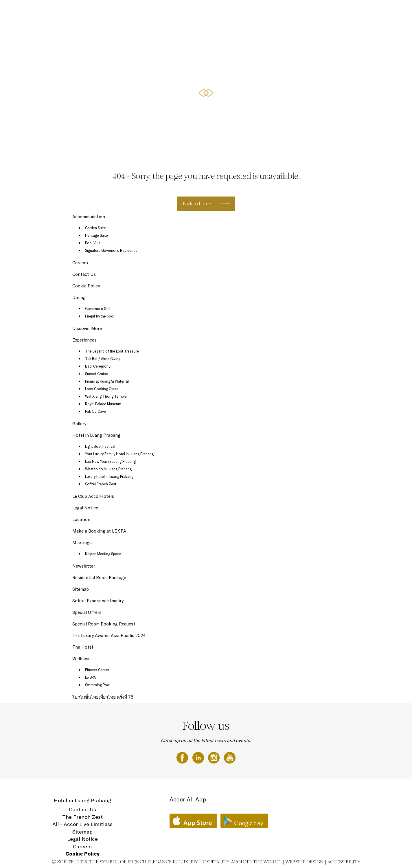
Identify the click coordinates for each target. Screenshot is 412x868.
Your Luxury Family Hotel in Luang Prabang (119, 454)
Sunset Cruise (96, 374)
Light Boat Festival (100, 446)
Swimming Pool (98, 685)
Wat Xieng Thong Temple (106, 396)
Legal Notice (85, 508)
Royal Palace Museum (103, 404)
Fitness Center (97, 670)
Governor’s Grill (98, 309)
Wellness (352, 11)
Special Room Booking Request (104, 624)
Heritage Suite (96, 235)
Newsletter (84, 566)
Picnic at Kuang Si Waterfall (107, 381)
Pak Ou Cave (95, 411)
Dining (276, 11)
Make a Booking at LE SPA (99, 531)
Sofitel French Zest (101, 484)
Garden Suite (95, 228)
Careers (80, 263)
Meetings (329, 11)
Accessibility (344, 862)
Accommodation (89, 217)
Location (374, 11)
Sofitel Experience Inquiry (98, 601)
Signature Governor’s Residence (111, 250)
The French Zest (82, 817)
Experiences (84, 340)
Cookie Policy (86, 286)
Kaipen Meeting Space (103, 554)
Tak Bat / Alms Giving (103, 359)
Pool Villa (93, 243)
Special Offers (301, 11)
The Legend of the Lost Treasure (112, 351)
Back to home (197, 204)
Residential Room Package (99, 578)
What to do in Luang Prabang (108, 469)
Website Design (305, 862)
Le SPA (90, 677)
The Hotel (255, 11)
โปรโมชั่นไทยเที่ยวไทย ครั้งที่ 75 (103, 697)
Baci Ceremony (98, 366)
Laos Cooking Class (102, 389)
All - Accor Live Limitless (82, 824)
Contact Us (84, 274)
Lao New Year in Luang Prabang (110, 461)
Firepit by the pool (100, 316)
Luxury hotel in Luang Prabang (109, 476)
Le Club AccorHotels (93, 496)
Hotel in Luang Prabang (96, 435)
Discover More (87, 328)
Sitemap (81, 589)
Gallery (79, 424)
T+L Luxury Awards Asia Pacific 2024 (109, 635)
